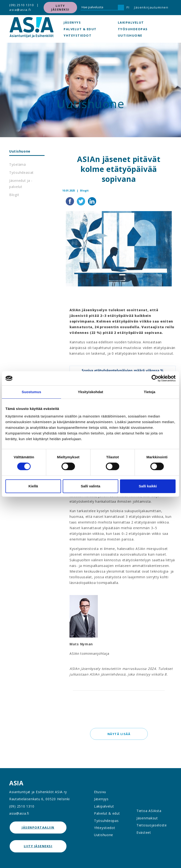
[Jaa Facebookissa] (70, 201)
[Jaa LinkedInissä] (92, 201)
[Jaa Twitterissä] (81, 201)
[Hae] (121, 8)
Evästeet (144, 832)
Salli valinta (91, 486)
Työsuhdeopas (133, 29)
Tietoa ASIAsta (149, 811)
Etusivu (100, 792)
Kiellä (33, 486)
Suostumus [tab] (31, 392)
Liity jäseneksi (60, 8)
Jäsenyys (72, 22)
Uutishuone (130, 35)
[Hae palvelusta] (99, 8)
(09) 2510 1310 (21, 5)
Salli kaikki (148, 486)
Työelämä (18, 164)
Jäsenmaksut (147, 818)
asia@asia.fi (20, 10)
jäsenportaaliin (38, 827)
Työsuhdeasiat (21, 172)
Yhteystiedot (78, 35)
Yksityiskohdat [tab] (90, 392)
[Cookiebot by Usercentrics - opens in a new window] (155, 378)
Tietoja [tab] (150, 392)
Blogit (14, 195)
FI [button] (128, 7)
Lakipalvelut (131, 22)
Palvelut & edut (80, 29)
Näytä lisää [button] (119, 734)
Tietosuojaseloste (152, 825)
